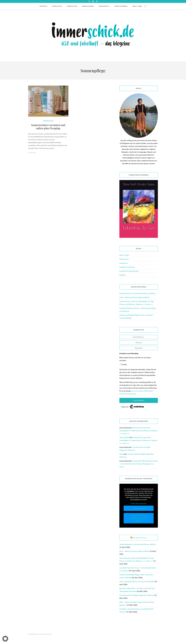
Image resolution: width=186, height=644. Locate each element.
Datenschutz (124, 259)
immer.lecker (72, 6)
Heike (122, 454)
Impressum (124, 263)
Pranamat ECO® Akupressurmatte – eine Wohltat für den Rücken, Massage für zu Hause (139, 464)
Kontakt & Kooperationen (129, 271)
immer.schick (57, 6)
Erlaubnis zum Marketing (129, 353)
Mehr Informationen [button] (139, 503)
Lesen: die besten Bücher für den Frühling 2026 (137, 581)
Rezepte (122, 275)
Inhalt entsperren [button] (139, 508)
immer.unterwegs (121, 6)
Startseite (43, 6)
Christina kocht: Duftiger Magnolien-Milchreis (137, 595)
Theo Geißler (124, 437)
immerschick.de (140, 538)
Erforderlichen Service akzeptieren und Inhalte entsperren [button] (139, 518)
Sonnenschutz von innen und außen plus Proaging (48, 127)
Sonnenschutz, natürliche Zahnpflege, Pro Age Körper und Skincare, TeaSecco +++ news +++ (139, 431)
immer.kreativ (104, 6)
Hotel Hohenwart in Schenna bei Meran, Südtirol (137, 293)
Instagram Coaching (127, 267)
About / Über (137, 6)
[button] (5, 639)
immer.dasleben (88, 6)
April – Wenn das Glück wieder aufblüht (134, 297)
